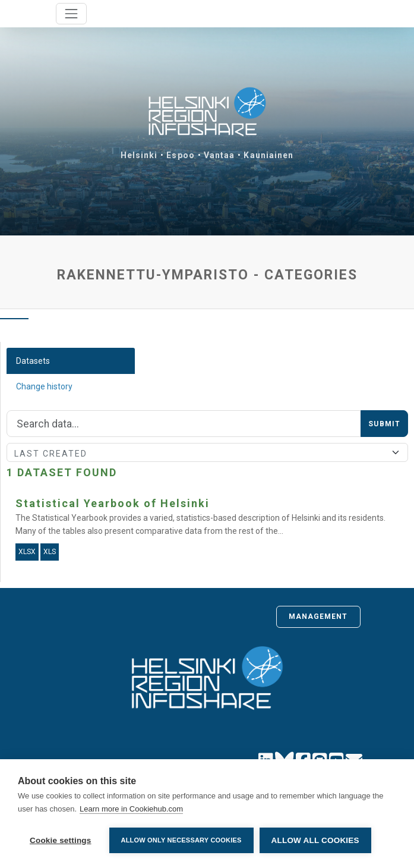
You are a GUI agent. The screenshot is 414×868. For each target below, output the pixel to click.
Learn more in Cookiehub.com (131, 809)
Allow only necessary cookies (181, 840)
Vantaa (219, 155)
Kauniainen (268, 155)
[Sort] (207, 452)
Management (318, 617)
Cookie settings (61, 840)
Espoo (181, 155)
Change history (44, 386)
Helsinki (139, 155)
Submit (384, 424)
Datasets (33, 361)
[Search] (184, 424)
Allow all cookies (315, 840)
